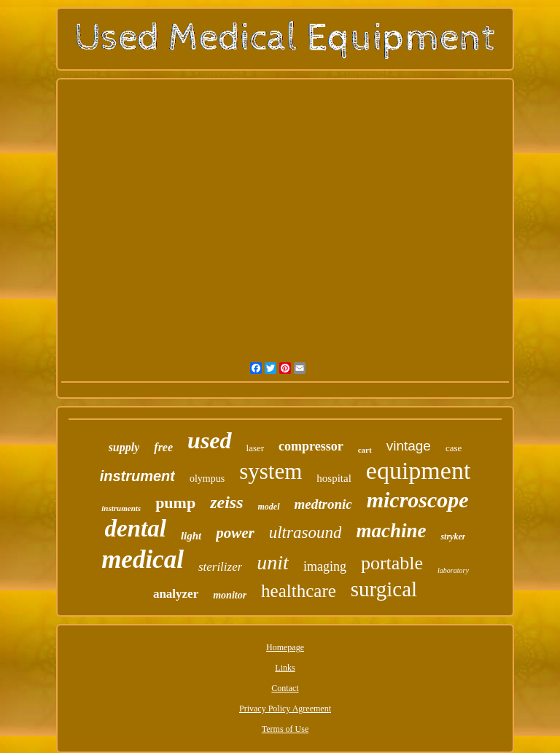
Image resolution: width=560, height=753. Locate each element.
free (163, 447)
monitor (230, 595)
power (235, 533)
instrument (137, 476)
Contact (285, 688)
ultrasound (306, 532)
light (191, 536)
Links (285, 668)
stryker (453, 537)
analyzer (176, 594)
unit (273, 562)
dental (136, 528)
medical (143, 559)
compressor (311, 446)
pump (175, 503)
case (454, 448)
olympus (207, 479)
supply (124, 447)
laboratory (453, 570)
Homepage (285, 647)
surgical (384, 589)
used (209, 440)
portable (392, 563)
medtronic (323, 504)
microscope (418, 500)
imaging (325, 566)
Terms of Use (285, 729)
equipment (419, 471)
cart (365, 450)
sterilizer (220, 567)
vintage (409, 446)
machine (391, 531)
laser (256, 448)
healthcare (299, 591)
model (269, 507)
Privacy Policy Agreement (285, 709)
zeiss (226, 502)
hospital (334, 478)
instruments (121, 508)
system (271, 471)
